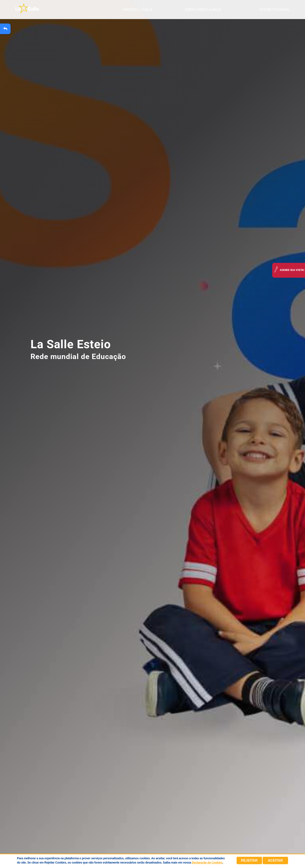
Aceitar (275, 860)
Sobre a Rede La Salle (203, 10)
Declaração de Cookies (207, 862)
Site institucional (274, 10)
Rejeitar (249, 860)
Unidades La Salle (137, 10)
